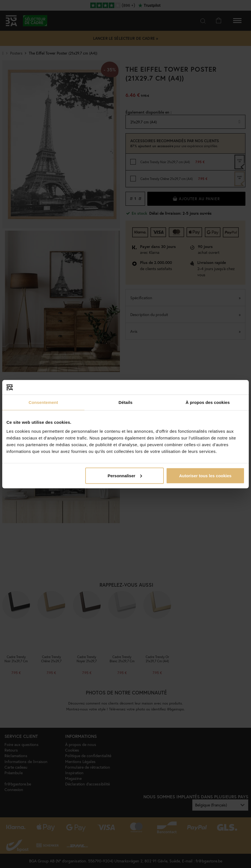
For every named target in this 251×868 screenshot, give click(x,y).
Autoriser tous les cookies (205, 475)
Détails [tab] (125, 402)
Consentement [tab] (43, 402)
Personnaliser (125, 475)
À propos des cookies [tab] (208, 402)
